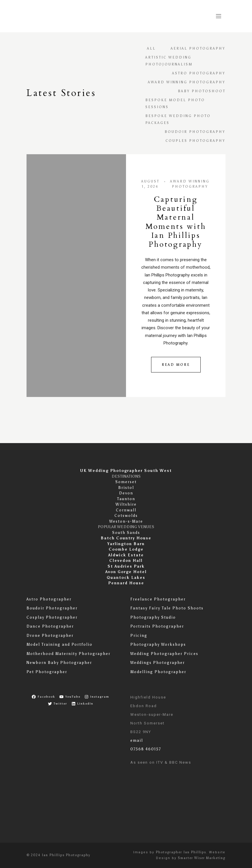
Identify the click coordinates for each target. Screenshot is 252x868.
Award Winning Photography (187, 82)
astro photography (199, 73)
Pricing (139, 636)
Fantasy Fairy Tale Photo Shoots (167, 608)
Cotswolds (126, 516)
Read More (176, 365)
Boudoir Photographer (52, 608)
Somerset (126, 482)
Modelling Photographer (158, 672)
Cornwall (126, 510)
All (151, 48)
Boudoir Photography (195, 132)
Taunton (126, 499)
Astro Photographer (49, 599)
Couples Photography (195, 141)
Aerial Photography (198, 48)
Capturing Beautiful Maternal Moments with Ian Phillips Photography (176, 222)
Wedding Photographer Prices (164, 654)
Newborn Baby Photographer (59, 663)
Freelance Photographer (158, 599)
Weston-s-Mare (126, 521)
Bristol (126, 488)
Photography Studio (153, 617)
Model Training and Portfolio (60, 644)
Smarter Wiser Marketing (202, 858)
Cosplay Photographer (52, 617)
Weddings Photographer (158, 663)
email (137, 740)
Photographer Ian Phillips (181, 852)
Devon (126, 493)
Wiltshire (126, 504)
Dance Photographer (50, 626)
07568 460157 (146, 749)
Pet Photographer (47, 672)
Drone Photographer (50, 636)
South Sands (126, 533)
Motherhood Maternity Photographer (68, 654)
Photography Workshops (158, 644)
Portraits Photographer (157, 626)
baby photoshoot (202, 91)
